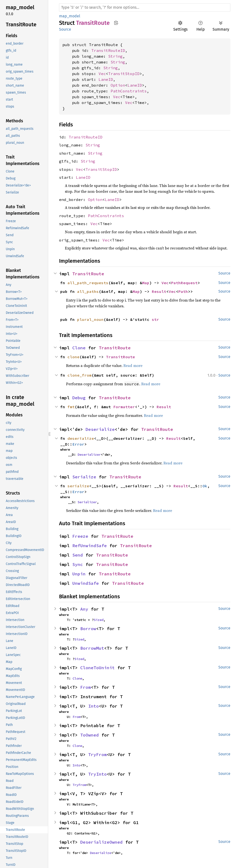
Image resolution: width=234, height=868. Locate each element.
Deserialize (100, 429)
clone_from (80, 375)
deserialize (81, 438)
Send (78, 555)
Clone (79, 348)
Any (84, 609)
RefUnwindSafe (90, 546)
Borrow (88, 629)
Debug (79, 398)
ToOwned (90, 735)
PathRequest (184, 283)
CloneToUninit (97, 668)
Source (65, 29)
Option (118, 85)
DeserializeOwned (101, 842)
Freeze (80, 536)
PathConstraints (129, 91)
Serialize (84, 477)
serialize (78, 486)
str (155, 319)
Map (146, 283)
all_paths (88, 291)
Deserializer (89, 455)
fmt (71, 407)
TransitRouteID (108, 50)
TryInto (97, 774)
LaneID (106, 79)
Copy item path (116, 23)
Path (183, 291)
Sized (99, 620)
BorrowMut (92, 648)
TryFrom (97, 754)
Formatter (124, 407)
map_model (70, 16)
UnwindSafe (86, 583)
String (115, 56)
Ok (205, 486)
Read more (133, 365)
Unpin (79, 574)
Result (159, 291)
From (86, 687)
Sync (78, 564)
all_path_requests (88, 283)
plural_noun (90, 319)
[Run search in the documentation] (145, 7)
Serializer (87, 502)
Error (78, 444)
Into (94, 706)
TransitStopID (124, 74)
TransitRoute (88, 274)
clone (74, 357)
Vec (102, 74)
